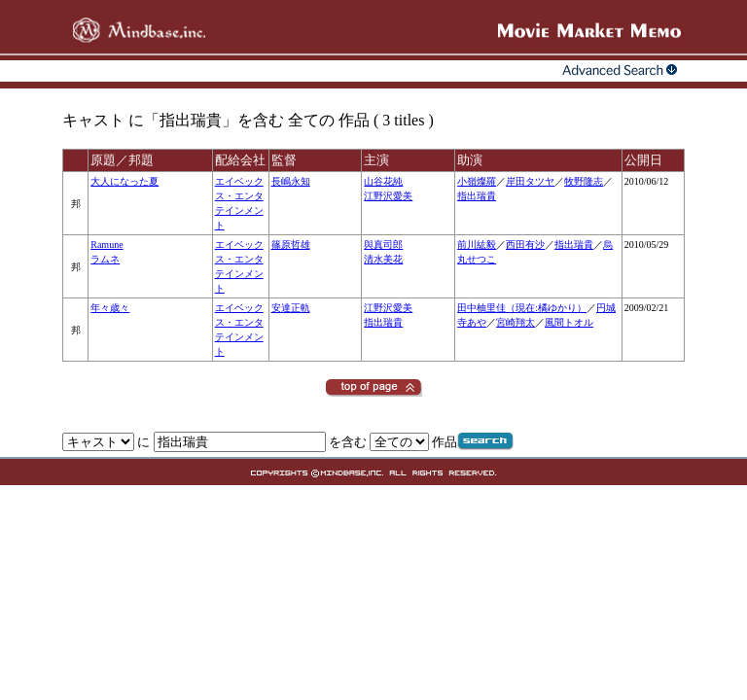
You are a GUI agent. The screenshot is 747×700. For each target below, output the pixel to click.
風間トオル (569, 322)
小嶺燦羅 (477, 181)
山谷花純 (383, 181)
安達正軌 (291, 308)
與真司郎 (383, 245)
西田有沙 (525, 245)
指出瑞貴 (477, 196)
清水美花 (383, 259)
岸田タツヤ (530, 181)
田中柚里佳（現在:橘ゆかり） (522, 308)
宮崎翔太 (516, 322)
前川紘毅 (477, 245)
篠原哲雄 (291, 245)
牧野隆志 (584, 181)
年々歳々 (110, 308)
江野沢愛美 (388, 196)
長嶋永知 (291, 181)
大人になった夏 (124, 181)
